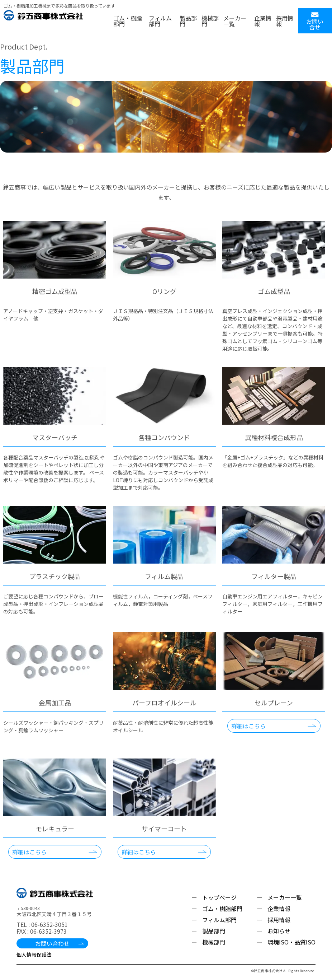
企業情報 (263, 21)
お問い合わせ (52, 943)
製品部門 (188, 21)
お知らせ (279, 931)
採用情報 (285, 21)
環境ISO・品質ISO (291, 942)
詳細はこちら (248, 726)
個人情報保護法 (34, 955)
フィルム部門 (160, 21)
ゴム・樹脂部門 (128, 21)
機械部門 (210, 21)
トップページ (219, 897)
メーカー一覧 (235, 21)
